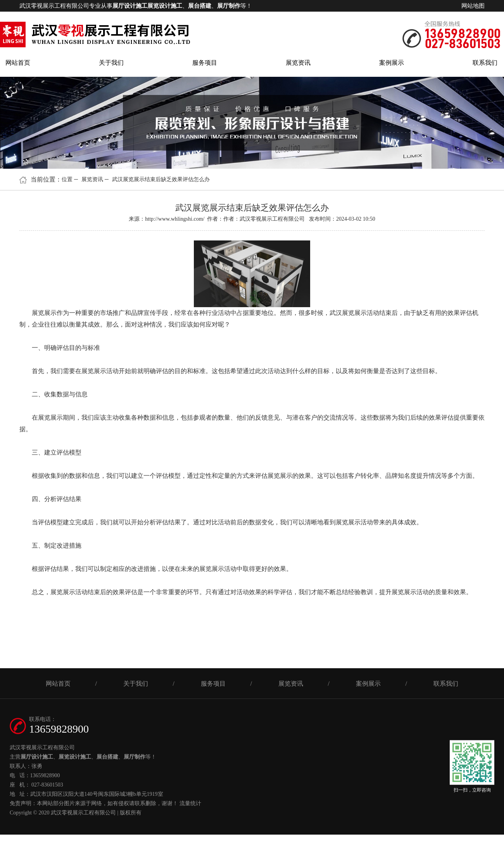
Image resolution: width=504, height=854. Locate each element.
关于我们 (111, 63)
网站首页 (18, 63)
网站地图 (473, 6)
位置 (67, 179)
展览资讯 (298, 63)
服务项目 (205, 63)
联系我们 (485, 63)
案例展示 (392, 63)
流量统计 (190, 803)
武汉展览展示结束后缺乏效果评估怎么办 (161, 179)
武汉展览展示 (348, 313)
